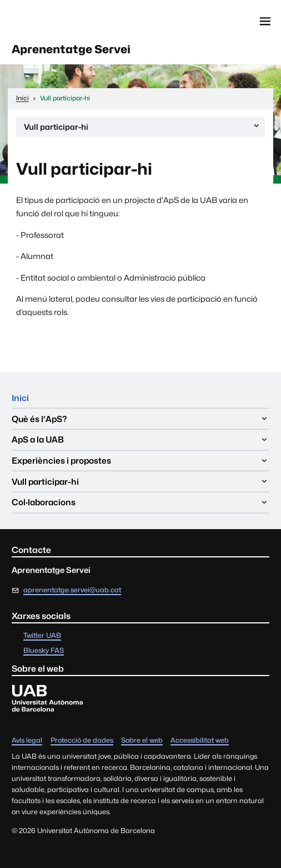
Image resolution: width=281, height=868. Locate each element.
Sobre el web (142, 741)
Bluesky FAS (44, 651)
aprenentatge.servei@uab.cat (72, 590)
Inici (20, 398)
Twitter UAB (42, 636)
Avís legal (27, 741)
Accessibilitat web (200, 741)
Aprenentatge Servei (71, 49)
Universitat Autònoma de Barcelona (59, 21)
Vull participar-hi (142, 129)
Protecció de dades (82, 741)
